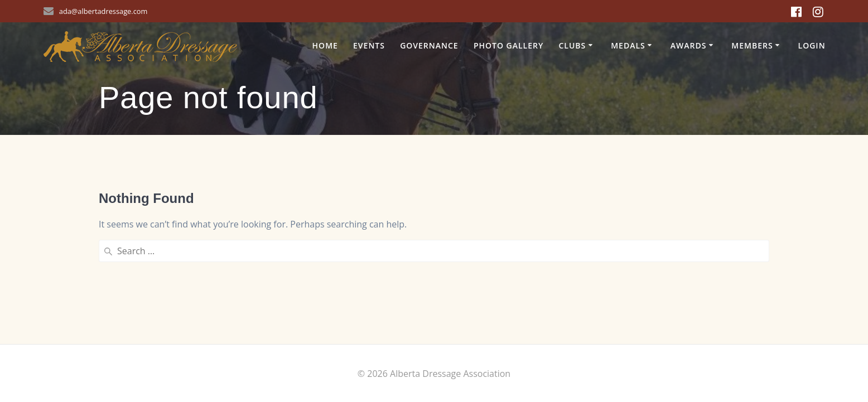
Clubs (572, 45)
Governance (429, 45)
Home (325, 45)
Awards (689, 45)
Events (369, 45)
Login (812, 45)
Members (752, 45)
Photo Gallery (508, 45)
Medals (628, 45)
